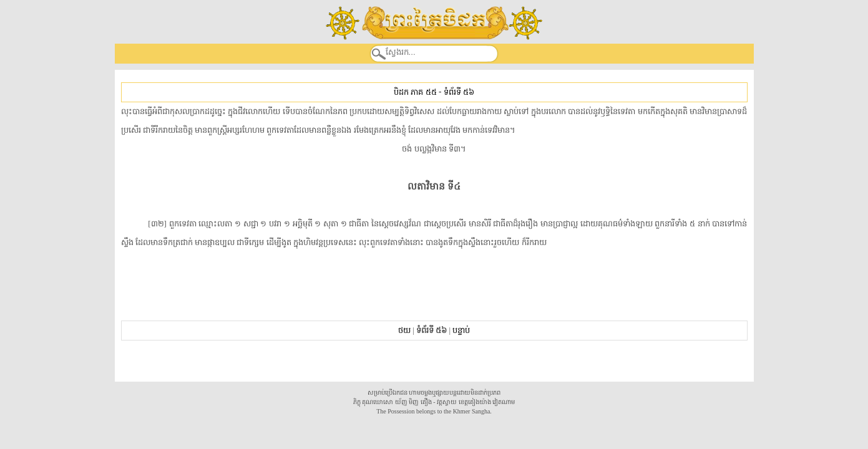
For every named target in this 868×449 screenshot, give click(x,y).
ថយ (404, 330)
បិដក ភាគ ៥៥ (415, 92)
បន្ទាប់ (461, 330)
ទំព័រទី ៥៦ (459, 92)
